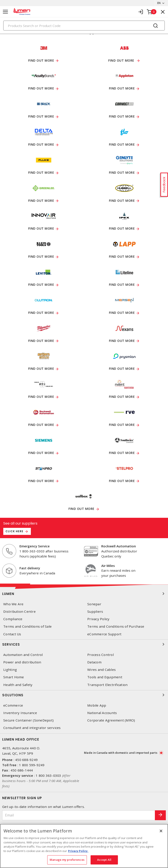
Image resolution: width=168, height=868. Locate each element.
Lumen (84, 594)
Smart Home (14, 677)
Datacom (94, 662)
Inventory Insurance (20, 713)
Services (84, 645)
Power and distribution (22, 662)
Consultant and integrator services (32, 728)
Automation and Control (23, 655)
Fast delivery (30, 568)
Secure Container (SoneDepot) (28, 721)
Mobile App (97, 706)
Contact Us (12, 634)
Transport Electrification (107, 685)
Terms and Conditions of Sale (27, 627)
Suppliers (95, 612)
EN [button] (157, 3)
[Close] (161, 831)
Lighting (10, 670)
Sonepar (94, 604)
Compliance (13, 619)
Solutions (84, 695)
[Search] (84, 26)
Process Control (101, 655)
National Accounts (102, 713)
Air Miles (108, 566)
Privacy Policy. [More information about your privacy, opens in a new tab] (78, 851)
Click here (14, 531)
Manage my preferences (67, 860)
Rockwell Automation (119, 546)
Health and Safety (18, 685)
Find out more (41, 61)
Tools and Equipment (105, 677)
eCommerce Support (104, 634)
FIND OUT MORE (41, 145)
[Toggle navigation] (5, 12)
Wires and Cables (101, 670)
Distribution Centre (19, 612)
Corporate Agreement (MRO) (111, 721)
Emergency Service (35, 546)
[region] (84, 846)
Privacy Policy (98, 619)
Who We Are (13, 604)
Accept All (104, 860)
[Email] (79, 815)
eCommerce (13, 706)
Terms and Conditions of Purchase (116, 627)
